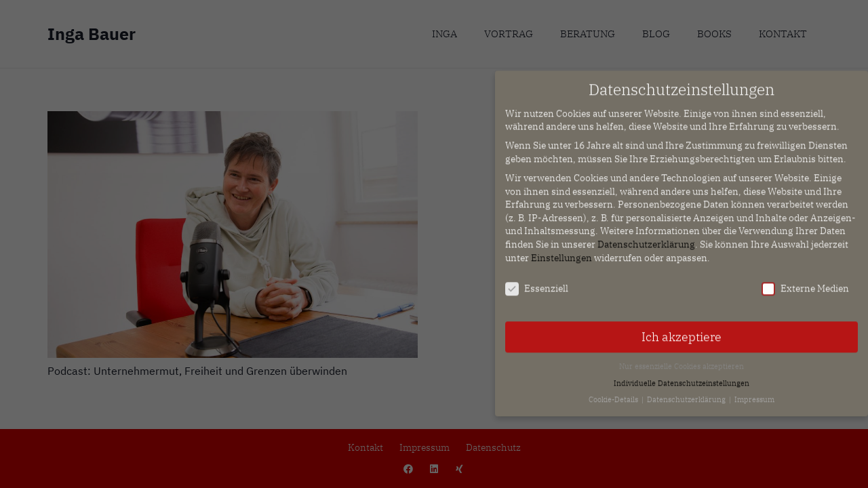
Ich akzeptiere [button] (682, 330)
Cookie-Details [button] (614, 393)
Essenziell (537, 282)
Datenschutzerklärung (646, 238)
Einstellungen (561, 251)
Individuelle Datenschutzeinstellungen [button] (682, 376)
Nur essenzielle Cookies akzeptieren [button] (682, 360)
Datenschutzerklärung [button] (687, 393)
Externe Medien (805, 282)
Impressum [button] (754, 393)
